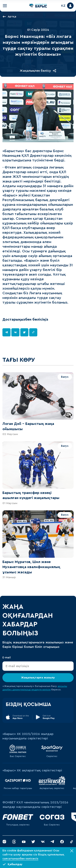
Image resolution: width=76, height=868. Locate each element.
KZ (63, 6)
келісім (47, 690)
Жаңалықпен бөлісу (38, 71)
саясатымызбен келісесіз (20, 859)
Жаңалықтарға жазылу (38, 678)
